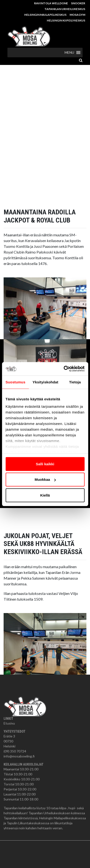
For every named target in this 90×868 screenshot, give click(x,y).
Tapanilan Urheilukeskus (65, 9)
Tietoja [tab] (75, 382)
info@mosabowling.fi (19, 756)
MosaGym (77, 15)
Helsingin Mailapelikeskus (45, 15)
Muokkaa (45, 479)
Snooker (78, 3)
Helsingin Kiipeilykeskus (66, 20)
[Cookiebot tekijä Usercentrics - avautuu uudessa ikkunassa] (64, 369)
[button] (69, 53)
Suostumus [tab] (15, 382)
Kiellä (45, 495)
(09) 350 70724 (15, 751)
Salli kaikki (45, 464)
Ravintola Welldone (51, 3)
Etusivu (9, 723)
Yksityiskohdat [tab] (45, 382)
